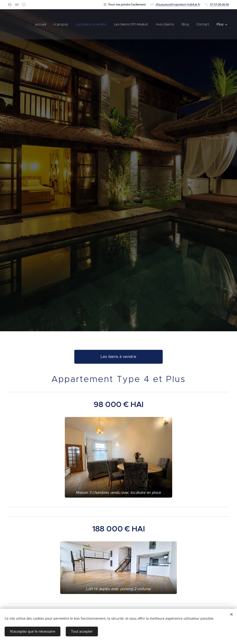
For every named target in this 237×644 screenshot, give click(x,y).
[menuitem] (38, 24)
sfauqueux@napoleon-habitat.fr (178, 4)
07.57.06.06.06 (219, 4)
